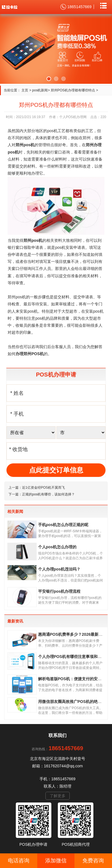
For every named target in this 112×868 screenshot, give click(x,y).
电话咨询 (19, 861)
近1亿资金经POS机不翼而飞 (43, 488)
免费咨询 (93, 861)
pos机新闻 (40, 90)
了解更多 (58, 796)
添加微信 (56, 861)
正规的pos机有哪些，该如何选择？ (48, 494)
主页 (25, 90)
